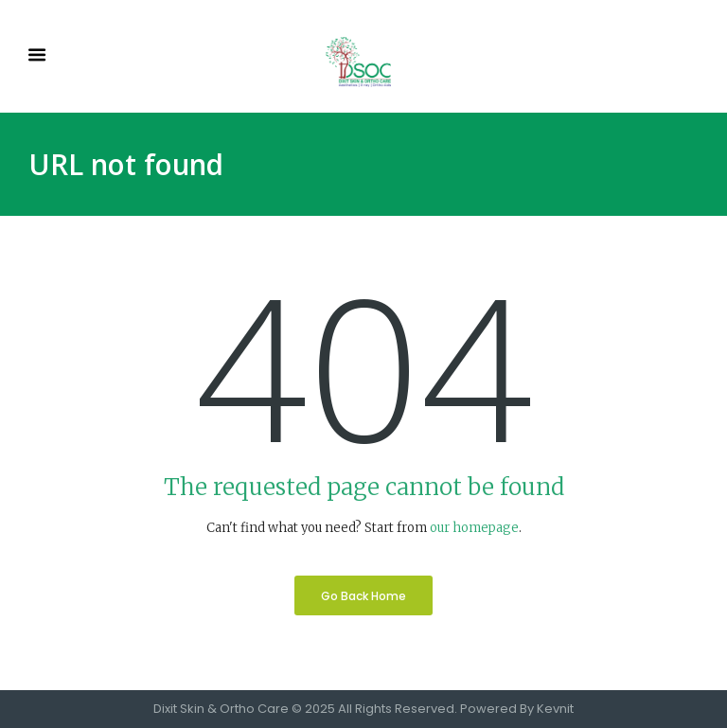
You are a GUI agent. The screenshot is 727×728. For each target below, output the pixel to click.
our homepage (474, 528)
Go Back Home (363, 596)
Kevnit (555, 709)
